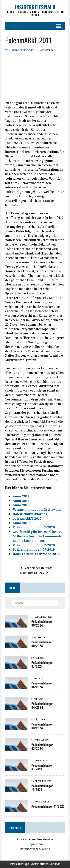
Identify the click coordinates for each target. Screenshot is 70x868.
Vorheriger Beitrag (36, 568)
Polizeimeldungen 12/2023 (42, 788)
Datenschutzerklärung (35, 849)
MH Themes (55, 864)
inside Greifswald (23, 50)
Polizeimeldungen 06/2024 (42, 685)
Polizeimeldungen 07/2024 (42, 665)
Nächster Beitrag (34, 573)
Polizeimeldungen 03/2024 (42, 726)
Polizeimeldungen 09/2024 (42, 624)
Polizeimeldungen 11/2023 (48, 806)
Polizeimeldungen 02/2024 (42, 747)
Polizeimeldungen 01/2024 (42, 767)
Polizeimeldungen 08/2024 (42, 644)
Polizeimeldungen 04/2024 (42, 706)
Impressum (35, 844)
